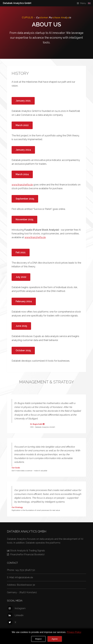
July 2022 (21, 277)
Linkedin (16, 615)
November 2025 (24, 219)
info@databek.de (24, 577)
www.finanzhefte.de (22, 185)
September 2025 (25, 199)
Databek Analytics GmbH (17, 3)
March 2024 (22, 174)
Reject (38, 639)
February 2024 (24, 301)
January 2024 (23, 150)
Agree (55, 639)
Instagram (17, 608)
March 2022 (22, 125)
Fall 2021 (21, 252)
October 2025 (23, 350)
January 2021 (23, 101)
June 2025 (21, 326)
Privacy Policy (74, 632)
